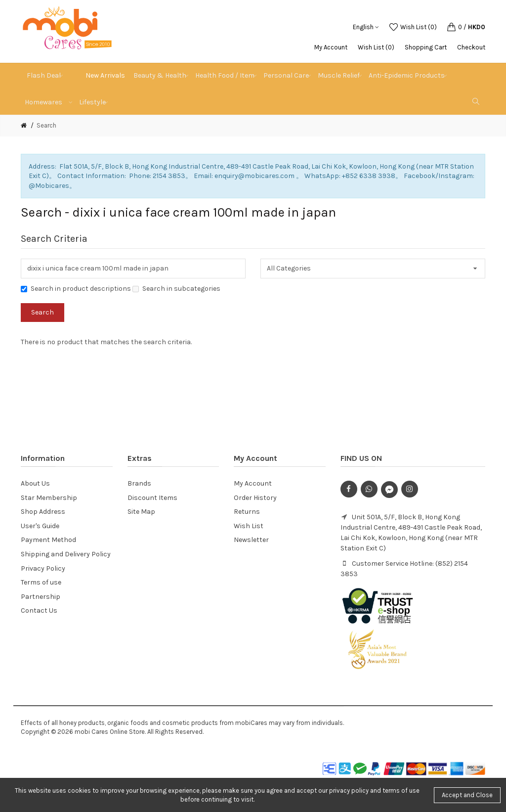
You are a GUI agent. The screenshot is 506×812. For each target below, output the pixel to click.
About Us (35, 483)
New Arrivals (105, 75)
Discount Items (152, 498)
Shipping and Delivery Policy (66, 554)
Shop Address (43, 512)
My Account (331, 47)
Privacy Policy (43, 568)
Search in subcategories (176, 289)
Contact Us (39, 610)
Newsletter (251, 540)
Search (46, 125)
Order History (255, 498)
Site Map (141, 512)
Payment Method (48, 540)
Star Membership (49, 498)
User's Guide (40, 526)
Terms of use (41, 582)
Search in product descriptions (76, 289)
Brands (139, 483)
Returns (247, 512)
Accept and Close (467, 795)
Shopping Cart (426, 47)
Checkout (471, 47)
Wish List (249, 526)
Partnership (41, 597)
